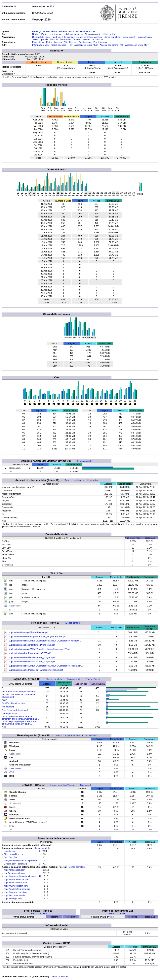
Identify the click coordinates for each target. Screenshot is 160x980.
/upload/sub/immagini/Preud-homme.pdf (29, 632)
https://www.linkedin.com (16, 886)
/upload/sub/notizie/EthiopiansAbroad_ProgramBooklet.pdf (38, 637)
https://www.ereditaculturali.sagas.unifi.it (23, 876)
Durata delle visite (41, 37)
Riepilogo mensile (41, 31)
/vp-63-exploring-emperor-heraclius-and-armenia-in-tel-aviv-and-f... (19, 723)
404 (8, 953)
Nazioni (36, 34)
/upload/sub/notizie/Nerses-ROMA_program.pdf (32, 662)
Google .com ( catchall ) (15, 864)
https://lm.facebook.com (15, 883)
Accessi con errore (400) (86, 45)
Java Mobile (15, 768)
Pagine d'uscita (144, 37)
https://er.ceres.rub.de (14, 895)
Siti (65, 42)
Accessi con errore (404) (137, 45)
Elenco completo (49, 34)
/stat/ (4, 700)
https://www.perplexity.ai (15, 892)
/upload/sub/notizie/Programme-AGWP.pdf (30, 653)
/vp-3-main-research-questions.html (19, 692)
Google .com (10, 851)
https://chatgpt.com (13, 898)
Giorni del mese (59, 31)
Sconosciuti (65, 39)
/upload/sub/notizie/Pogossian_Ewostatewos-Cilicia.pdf (36, 670)
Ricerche (73, 42)
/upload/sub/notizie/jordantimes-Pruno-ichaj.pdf (32, 645)
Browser (77, 39)
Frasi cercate (85, 42)
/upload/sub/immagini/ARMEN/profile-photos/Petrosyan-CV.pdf (40, 649)
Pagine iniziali (128, 37)
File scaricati (69, 37)
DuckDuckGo (10, 857)
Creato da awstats (60, 976)
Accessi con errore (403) (112, 45)
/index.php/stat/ (9, 713)
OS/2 (12, 772)
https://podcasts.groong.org (17, 889)
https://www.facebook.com (17, 879)
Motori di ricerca (54, 42)
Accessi (98, 37)
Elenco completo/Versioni (68, 735)
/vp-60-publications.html (14, 703)
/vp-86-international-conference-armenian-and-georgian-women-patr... (20, 718)
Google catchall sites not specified (20, 861)
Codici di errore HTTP (62, 45)
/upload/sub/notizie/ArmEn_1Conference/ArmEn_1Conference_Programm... (46, 666)
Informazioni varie (41, 45)
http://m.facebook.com (15, 873)
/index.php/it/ (8, 707)
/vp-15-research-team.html (15, 710)
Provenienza (38, 42)
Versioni (54, 39)
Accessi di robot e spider (71, 34)
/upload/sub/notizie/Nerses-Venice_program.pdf (32, 657)
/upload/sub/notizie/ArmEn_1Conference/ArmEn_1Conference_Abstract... (45, 641)
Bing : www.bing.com (14, 854)
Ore (93, 31)
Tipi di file (56, 37)
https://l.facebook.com (14, 870)
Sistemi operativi (40, 39)
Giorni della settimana (79, 31)
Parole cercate (101, 42)
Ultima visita (109, 34)
